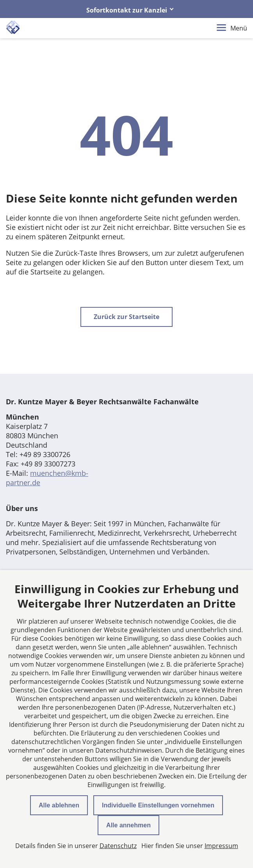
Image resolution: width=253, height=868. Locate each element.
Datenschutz (118, 846)
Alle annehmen (128, 825)
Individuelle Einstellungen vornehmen (158, 805)
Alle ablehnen (59, 805)
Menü (232, 28)
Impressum (221, 846)
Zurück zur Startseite (126, 317)
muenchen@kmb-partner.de (47, 478)
